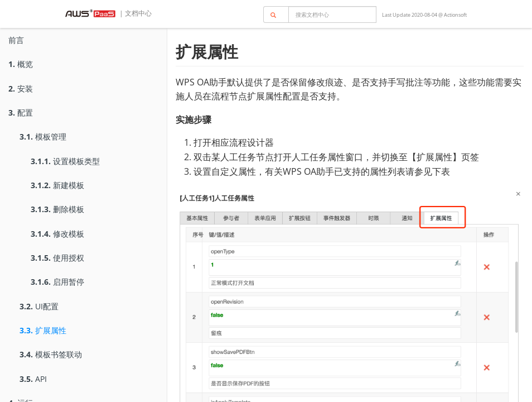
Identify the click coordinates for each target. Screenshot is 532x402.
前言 (16, 40)
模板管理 (43, 137)
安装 (21, 88)
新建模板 (57, 185)
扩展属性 (43, 330)
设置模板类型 (65, 161)
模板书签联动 (51, 354)
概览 (21, 64)
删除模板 (57, 209)
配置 (21, 113)
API (33, 379)
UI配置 (39, 306)
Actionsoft (455, 15)
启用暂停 (57, 282)
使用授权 (57, 258)
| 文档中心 (135, 13)
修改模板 (57, 234)
